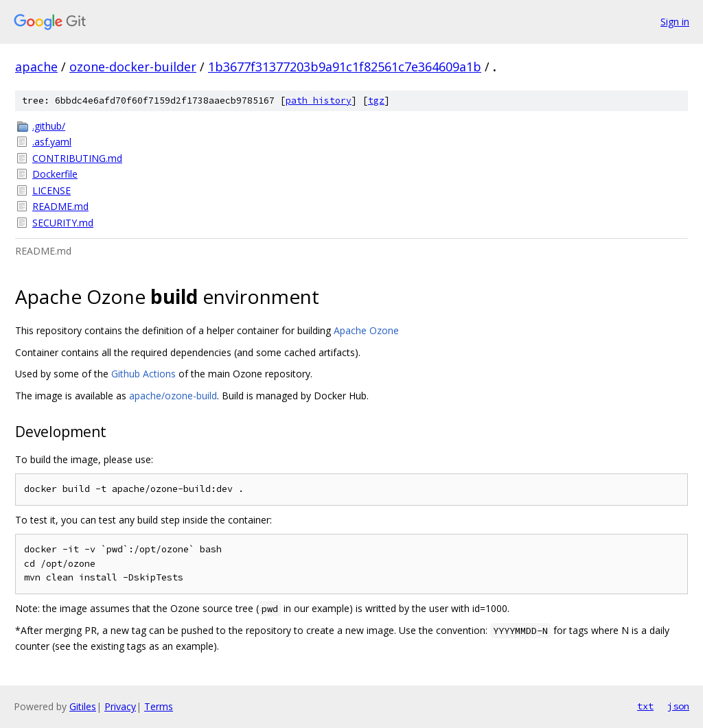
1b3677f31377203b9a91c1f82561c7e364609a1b (345, 67)
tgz (376, 101)
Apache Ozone (366, 330)
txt (645, 706)
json (678, 706)
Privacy (120, 706)
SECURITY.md (63, 223)
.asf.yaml (52, 142)
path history (319, 101)
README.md (60, 206)
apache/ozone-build (173, 396)
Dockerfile (55, 174)
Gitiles (83, 706)
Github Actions (143, 374)
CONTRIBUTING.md (77, 158)
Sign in (675, 22)
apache (36, 67)
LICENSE (51, 190)
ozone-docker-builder (133, 67)
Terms (159, 706)
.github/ (49, 126)
